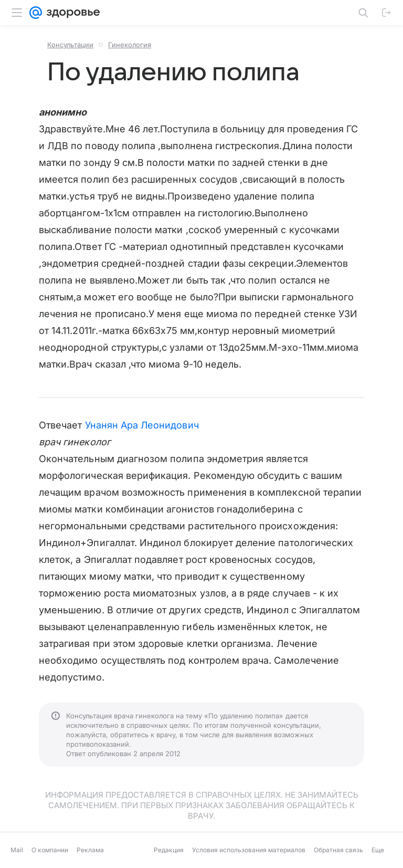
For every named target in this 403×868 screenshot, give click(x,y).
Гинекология (130, 45)
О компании (50, 850)
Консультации (70, 45)
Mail (17, 850)
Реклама (90, 850)
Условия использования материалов (249, 850)
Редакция (169, 850)
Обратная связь (338, 850)
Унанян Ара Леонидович (142, 425)
